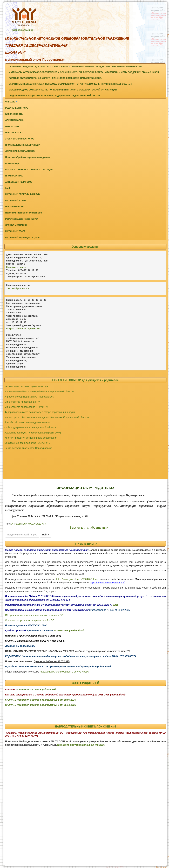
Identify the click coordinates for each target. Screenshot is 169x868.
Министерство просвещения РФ (22, 402)
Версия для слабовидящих (89, 528)
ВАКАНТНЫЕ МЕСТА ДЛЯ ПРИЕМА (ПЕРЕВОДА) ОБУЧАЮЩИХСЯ (42, 84)
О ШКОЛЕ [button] (11, 102)
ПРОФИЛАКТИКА (14, 176)
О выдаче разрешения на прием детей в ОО (30, 620)
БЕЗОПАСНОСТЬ (14, 114)
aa (9, 288)
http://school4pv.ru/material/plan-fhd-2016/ (81, 745)
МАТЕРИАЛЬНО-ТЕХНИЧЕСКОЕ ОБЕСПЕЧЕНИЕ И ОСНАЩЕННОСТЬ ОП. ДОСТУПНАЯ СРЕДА (56, 72)
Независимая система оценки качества (26, 386)
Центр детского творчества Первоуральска (28, 448)
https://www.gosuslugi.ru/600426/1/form (77, 579)
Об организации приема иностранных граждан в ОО (34, 615)
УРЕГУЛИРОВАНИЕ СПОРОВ (20, 139)
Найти (46, 535)
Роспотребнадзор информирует (22, 219)
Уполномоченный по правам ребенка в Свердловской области (39, 392)
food (8, 188)
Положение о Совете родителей (36, 689)
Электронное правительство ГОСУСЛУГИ (28, 443)
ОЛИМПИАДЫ (12, 163)
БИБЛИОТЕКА (12, 126)
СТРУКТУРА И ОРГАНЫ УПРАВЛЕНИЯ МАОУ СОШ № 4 (104, 84)
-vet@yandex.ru (20, 288)
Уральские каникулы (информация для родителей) (33, 433)
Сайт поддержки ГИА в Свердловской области (30, 427)
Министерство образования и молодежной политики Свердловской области (47, 417)
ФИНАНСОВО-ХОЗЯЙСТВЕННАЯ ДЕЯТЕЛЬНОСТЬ (77, 78)
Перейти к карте (16, 267)
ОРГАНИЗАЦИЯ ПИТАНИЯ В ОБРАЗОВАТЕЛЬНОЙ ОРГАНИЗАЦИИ (83, 90)
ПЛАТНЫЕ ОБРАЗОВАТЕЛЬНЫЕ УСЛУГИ (29, 78)
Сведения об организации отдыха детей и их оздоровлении (39, 96)
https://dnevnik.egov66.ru (23, 329)
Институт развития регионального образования (31, 438)
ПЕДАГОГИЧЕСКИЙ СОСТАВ (86, 96)
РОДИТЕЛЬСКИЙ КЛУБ (17, 108)
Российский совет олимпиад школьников (27, 422)
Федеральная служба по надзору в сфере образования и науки (40, 412)
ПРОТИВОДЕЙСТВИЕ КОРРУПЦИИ (23, 145)
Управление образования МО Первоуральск (29, 397)
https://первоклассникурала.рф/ (107, 583)
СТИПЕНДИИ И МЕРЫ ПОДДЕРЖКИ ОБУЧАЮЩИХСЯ (132, 72)
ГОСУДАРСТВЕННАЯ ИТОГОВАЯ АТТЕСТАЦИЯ (29, 170)
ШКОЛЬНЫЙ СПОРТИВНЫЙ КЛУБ (22, 194)
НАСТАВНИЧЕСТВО (15, 207)
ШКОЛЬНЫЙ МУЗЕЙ (15, 200)
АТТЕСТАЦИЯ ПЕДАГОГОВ (19, 182)
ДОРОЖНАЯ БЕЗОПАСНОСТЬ (20, 151)
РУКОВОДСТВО (134, 66)
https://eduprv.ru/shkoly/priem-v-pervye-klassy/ (64, 672)
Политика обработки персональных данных (28, 157)
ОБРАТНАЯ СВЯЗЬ (15, 120)
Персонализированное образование (24, 213)
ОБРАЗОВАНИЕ (62, 66)
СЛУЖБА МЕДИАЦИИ (16, 225)
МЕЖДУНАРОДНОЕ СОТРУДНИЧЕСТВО (29, 90)
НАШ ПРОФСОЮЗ (14, 133)
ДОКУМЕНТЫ (43, 66)
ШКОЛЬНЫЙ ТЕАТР (15, 231)
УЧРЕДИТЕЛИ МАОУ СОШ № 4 (29, 524)
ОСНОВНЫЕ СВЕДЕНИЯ (21, 66)
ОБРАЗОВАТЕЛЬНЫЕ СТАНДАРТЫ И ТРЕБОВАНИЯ (98, 66)
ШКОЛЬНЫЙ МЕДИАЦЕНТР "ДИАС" (23, 237)
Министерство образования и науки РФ (26, 407)
